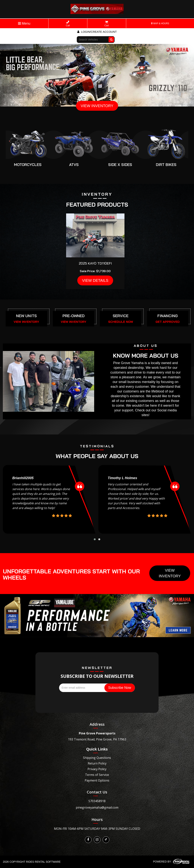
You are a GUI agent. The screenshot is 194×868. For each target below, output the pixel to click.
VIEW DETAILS (95, 280)
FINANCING (168, 316)
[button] (95, 539)
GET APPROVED (168, 322)
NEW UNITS (26, 316)
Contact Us (97, 792)
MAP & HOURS (160, 23)
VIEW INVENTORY (97, 106)
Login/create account (97, 32)
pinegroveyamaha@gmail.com (97, 807)
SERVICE (121, 316)
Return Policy (97, 763)
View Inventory (170, 573)
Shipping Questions (97, 758)
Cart (107, 24)
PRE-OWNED (74, 316)
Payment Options (97, 780)
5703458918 (97, 801)
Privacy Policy (97, 769)
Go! (112, 38)
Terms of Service (97, 775)
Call (68, 24)
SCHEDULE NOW (121, 322)
